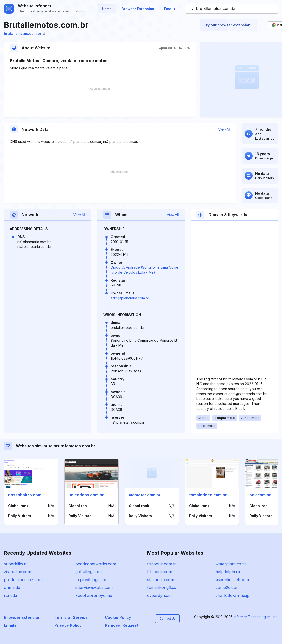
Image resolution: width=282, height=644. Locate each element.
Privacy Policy (68, 625)
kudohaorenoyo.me (94, 595)
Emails (170, 9)
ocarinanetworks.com (96, 564)
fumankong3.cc (162, 587)
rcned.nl (12, 595)
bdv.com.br (260, 495)
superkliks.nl (16, 564)
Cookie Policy (118, 617)
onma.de (12, 587)
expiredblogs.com (92, 580)
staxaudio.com (161, 580)
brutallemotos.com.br (24, 33)
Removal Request (122, 625)
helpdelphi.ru (228, 572)
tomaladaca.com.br (208, 495)
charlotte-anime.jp (232, 595)
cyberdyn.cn (159, 595)
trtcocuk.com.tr (162, 564)
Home (107, 9)
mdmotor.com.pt (145, 495)
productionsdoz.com (23, 580)
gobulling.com (88, 572)
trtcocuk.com (160, 572)
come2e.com (228, 587)
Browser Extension (138, 9)
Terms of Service (71, 617)
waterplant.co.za (231, 564)
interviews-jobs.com (94, 587)
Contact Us (167, 618)
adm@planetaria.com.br (130, 298)
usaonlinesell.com (232, 580)
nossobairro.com (25, 495)
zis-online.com (18, 572)
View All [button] (225, 129)
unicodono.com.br (86, 495)
